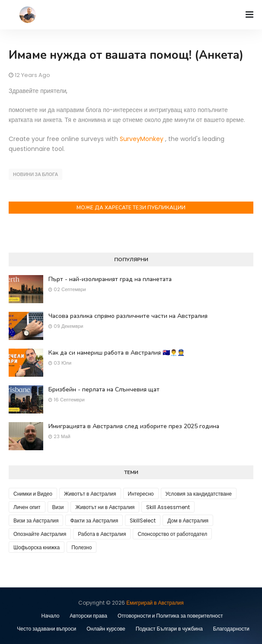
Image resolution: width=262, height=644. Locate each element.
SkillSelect (143, 521)
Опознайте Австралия (40, 534)
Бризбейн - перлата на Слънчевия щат (104, 389)
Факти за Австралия (94, 521)
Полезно (81, 547)
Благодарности (231, 629)
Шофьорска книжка (37, 547)
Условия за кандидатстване (199, 494)
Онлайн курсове (106, 629)
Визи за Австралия (36, 521)
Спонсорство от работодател (172, 534)
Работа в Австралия (102, 534)
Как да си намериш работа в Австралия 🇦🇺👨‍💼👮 (117, 353)
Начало (51, 616)
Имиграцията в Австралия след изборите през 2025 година (134, 426)
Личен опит (27, 507)
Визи (58, 507)
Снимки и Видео (33, 494)
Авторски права (88, 616)
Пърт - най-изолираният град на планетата (110, 279)
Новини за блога (35, 174)
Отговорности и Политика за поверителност (170, 616)
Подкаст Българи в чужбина (169, 629)
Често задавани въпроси (46, 629)
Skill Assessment (168, 507)
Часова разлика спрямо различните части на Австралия (128, 316)
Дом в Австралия (188, 521)
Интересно (141, 494)
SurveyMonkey (142, 139)
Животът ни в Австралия (105, 507)
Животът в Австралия (90, 494)
